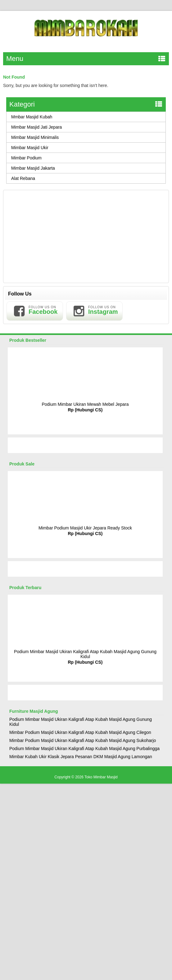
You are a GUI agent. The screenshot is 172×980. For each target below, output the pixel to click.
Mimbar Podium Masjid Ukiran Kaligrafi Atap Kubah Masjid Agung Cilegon (80, 732)
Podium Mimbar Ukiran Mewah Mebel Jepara (85, 404)
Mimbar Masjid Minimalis (35, 137)
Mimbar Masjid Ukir (30, 148)
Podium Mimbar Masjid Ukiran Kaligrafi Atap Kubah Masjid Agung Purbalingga (84, 749)
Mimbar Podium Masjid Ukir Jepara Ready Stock (85, 528)
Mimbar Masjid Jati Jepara (36, 127)
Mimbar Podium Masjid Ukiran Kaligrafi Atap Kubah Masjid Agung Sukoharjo (83, 740)
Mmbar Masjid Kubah (32, 117)
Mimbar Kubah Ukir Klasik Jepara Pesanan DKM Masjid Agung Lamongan (81, 757)
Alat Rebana (23, 178)
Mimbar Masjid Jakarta (33, 168)
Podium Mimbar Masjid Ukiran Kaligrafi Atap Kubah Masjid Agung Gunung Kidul (85, 654)
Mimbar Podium (26, 158)
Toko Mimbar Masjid (101, 777)
